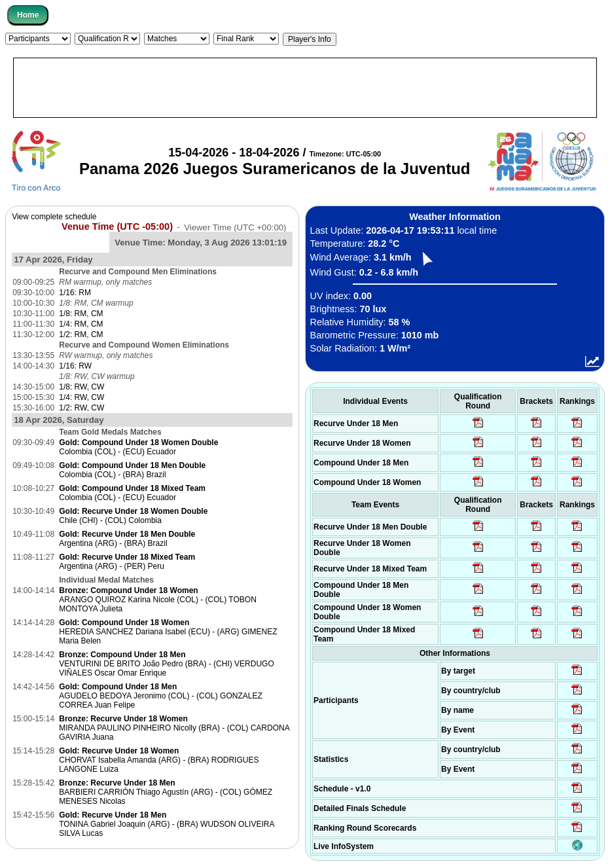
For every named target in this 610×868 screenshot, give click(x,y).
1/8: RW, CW (81, 387)
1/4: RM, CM (81, 324)
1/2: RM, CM (81, 335)
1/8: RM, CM (81, 314)
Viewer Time (235, 227)
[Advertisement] (305, 88)
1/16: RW (75, 366)
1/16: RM (75, 293)
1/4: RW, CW (81, 397)
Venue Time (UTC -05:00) (117, 226)
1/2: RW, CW (81, 408)
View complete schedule (54, 217)
